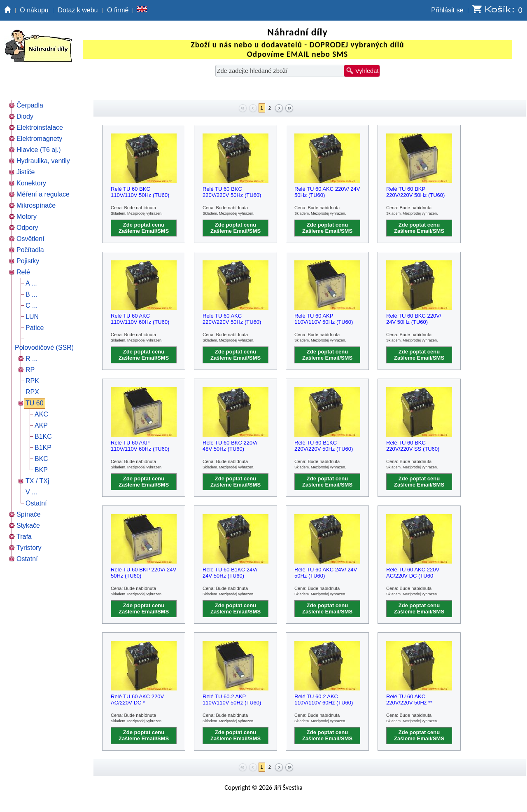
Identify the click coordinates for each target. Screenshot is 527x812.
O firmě (118, 10)
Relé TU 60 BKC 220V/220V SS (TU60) (413, 446)
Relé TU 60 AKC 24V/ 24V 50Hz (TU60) (326, 573)
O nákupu (34, 10)
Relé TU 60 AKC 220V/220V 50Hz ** (409, 700)
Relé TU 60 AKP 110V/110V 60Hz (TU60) (140, 446)
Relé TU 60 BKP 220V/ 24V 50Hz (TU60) (143, 573)
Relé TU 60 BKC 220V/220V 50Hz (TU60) (232, 192)
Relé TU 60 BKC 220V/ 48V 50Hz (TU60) (230, 446)
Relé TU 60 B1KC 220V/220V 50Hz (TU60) (324, 446)
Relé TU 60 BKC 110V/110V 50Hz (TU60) (140, 192)
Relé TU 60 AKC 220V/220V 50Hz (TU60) (232, 319)
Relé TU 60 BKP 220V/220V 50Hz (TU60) (415, 192)
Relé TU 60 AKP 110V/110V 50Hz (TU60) (324, 319)
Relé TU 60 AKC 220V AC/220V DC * (137, 700)
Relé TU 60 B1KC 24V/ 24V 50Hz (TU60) (230, 573)
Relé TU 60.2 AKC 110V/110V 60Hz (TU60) (324, 700)
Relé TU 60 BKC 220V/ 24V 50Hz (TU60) (414, 319)
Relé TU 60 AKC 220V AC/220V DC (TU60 (413, 573)
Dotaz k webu (78, 10)
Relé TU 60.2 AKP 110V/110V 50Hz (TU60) (232, 700)
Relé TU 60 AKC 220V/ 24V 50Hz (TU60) (327, 192)
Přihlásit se (447, 10)
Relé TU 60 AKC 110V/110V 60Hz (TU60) (140, 319)
